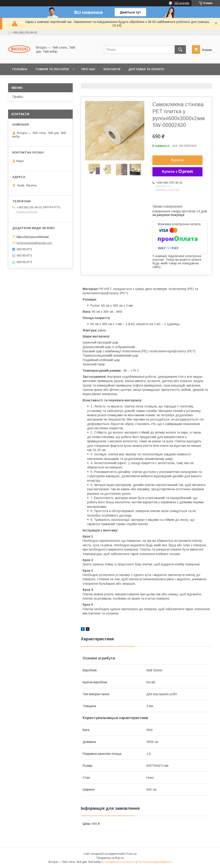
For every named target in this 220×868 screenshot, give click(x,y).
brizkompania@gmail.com (34, 243)
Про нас (88, 69)
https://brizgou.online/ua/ (33, 236)
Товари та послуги (52, 69)
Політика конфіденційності (154, 862)
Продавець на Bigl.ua (110, 858)
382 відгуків (182, 3)
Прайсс (18, 97)
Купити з (177, 172)
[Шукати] (180, 49)
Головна (20, 69)
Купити (178, 160)
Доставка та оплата (146, 69)
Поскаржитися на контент (119, 862)
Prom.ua (131, 854)
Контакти (112, 69)
